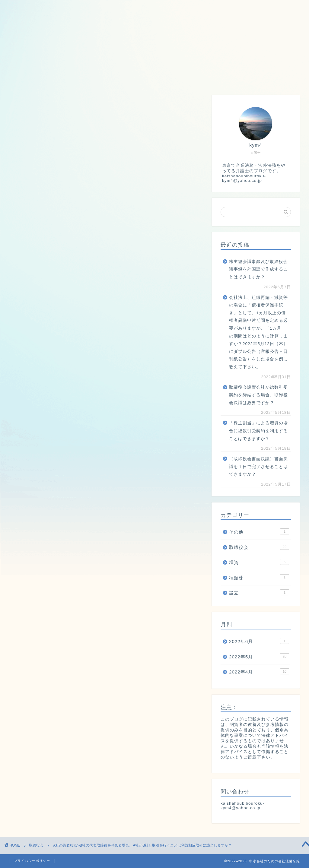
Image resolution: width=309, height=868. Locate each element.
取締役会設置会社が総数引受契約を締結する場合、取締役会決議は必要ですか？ (258, 395)
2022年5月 (259, 656)
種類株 (125, 79)
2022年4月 (259, 671)
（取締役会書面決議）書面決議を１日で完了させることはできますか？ (258, 467)
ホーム (23, 79)
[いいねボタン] (17, 271)
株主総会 (190, 79)
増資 (94, 79)
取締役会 (60, 79)
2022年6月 (259, 641)
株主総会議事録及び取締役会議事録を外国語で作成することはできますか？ (258, 269)
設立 (156, 79)
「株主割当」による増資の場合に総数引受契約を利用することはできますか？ (258, 431)
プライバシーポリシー (32, 861)
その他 (259, 531)
